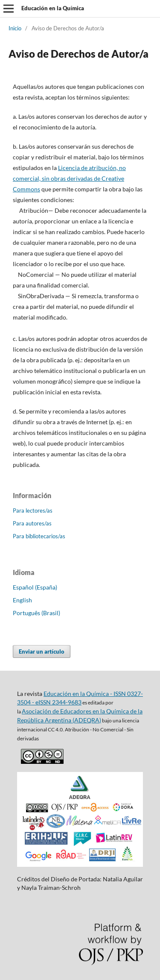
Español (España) (35, 587)
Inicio (15, 28)
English (22, 600)
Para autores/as (32, 523)
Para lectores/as (33, 511)
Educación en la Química (53, 8)
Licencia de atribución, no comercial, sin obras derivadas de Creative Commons (69, 178)
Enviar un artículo (42, 651)
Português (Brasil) (36, 613)
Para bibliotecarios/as (39, 536)
